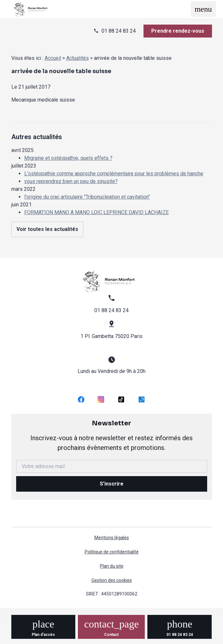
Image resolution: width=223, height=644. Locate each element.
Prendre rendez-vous (178, 31)
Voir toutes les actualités (47, 229)
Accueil (53, 58)
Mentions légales (112, 538)
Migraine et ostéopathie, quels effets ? (68, 158)
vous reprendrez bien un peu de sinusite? (71, 181)
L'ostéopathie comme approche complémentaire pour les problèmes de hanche (114, 174)
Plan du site (112, 566)
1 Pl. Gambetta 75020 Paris (111, 336)
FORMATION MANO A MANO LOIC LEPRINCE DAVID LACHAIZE (96, 212)
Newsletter (112, 436)
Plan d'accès (43, 635)
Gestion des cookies (112, 580)
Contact (111, 635)
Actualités (78, 58)
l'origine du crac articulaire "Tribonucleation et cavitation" (87, 197)
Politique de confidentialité (112, 552)
